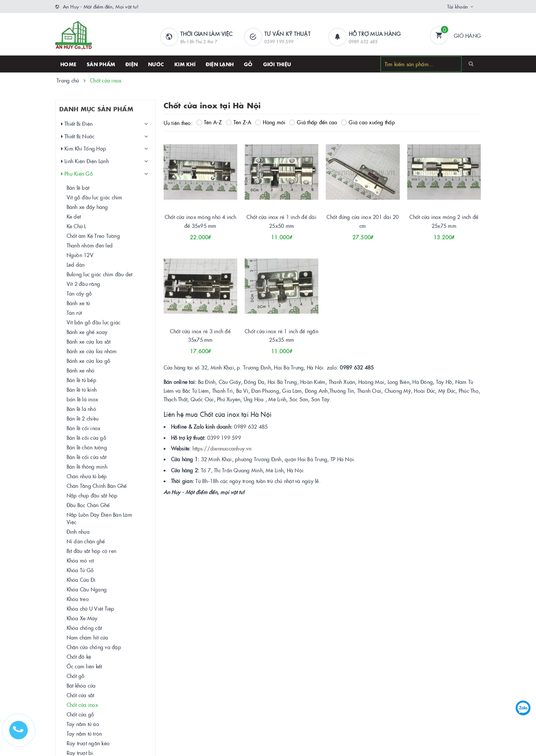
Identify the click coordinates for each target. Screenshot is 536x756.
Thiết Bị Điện (77, 124)
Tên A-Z (209, 122)
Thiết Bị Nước (78, 136)
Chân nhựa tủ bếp (87, 476)
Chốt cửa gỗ (81, 714)
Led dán (76, 264)
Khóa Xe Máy (82, 618)
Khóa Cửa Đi (81, 580)
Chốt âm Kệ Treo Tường (93, 236)
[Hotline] (22, 734)
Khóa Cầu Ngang (87, 589)
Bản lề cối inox (84, 428)
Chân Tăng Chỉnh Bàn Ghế (97, 486)
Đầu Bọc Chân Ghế (88, 505)
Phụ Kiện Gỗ (77, 174)
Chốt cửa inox (82, 705)
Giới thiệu (277, 64)
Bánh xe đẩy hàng (87, 207)
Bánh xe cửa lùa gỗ (89, 361)
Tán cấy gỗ (79, 293)
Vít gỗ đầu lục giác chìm (95, 197)
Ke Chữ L (76, 226)
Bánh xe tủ (78, 303)
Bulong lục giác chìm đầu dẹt (100, 274)
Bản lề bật (78, 188)
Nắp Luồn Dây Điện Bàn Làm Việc (99, 518)
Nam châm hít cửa (88, 637)
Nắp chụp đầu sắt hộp (92, 495)
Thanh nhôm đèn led (90, 245)
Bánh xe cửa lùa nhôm (92, 351)
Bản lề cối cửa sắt (87, 457)
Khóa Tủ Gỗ (80, 570)
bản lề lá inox (83, 399)
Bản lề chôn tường (87, 447)
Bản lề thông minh (87, 466)
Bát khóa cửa (81, 685)
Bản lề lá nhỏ (81, 409)
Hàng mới (270, 122)
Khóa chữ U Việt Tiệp (91, 608)
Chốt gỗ (76, 676)
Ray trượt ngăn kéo (88, 743)
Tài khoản (458, 6)
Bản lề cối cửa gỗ (86, 438)
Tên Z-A (239, 122)
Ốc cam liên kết (84, 666)
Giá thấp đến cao (313, 122)
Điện (132, 64)
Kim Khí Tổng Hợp (84, 148)
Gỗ (248, 64)
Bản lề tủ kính (82, 389)
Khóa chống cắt (84, 628)
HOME (68, 64)
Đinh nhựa (78, 531)
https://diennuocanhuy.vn (222, 448)
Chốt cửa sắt (81, 695)
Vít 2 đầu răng (83, 284)
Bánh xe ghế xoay (87, 332)
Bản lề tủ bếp (81, 380)
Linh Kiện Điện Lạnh (85, 161)
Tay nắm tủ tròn (84, 733)
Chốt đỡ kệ (79, 657)
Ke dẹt (74, 216)
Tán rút (74, 313)
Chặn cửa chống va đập (94, 647)
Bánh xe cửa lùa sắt (89, 341)
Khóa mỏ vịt (80, 560)
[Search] (471, 64)
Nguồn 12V (80, 255)
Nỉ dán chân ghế (86, 541)
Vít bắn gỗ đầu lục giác (94, 322)
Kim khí (185, 64)
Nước (156, 64)
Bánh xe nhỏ (81, 370)
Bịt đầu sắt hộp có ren (92, 551)
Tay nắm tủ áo (83, 724)
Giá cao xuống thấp (368, 122)
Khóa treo (78, 599)
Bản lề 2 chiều (83, 418)
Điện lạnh (220, 64)
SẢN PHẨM (101, 64)
